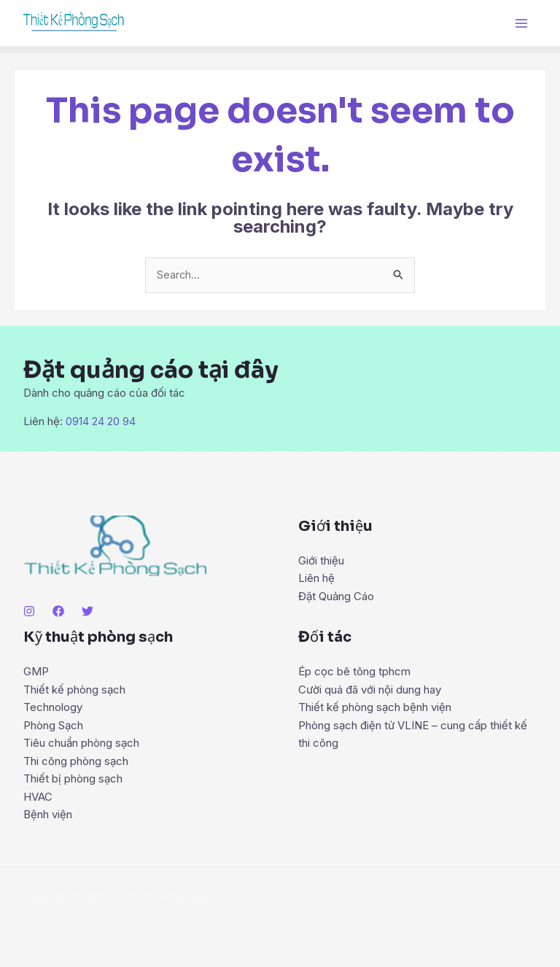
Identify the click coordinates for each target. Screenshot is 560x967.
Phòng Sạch (53, 725)
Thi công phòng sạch (76, 760)
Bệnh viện (48, 812)
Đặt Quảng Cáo (336, 595)
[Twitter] (87, 611)
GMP (36, 672)
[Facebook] (58, 611)
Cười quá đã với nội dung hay (370, 690)
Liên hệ (316, 578)
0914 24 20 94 (101, 422)
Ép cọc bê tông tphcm (354, 672)
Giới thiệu (321, 560)
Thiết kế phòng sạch (74, 690)
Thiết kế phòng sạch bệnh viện (375, 707)
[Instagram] (29, 611)
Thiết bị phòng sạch (73, 777)
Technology (53, 707)
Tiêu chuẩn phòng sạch (81, 742)
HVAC (38, 795)
